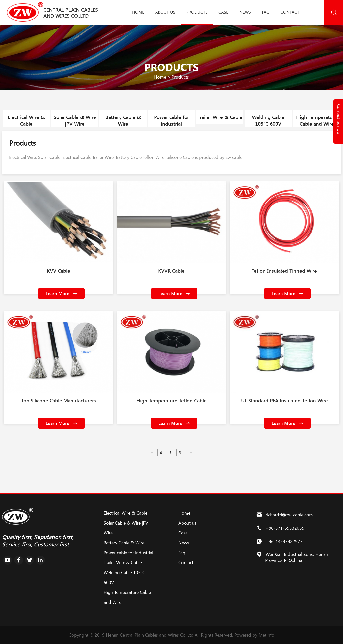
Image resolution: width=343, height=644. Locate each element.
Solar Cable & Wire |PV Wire (75, 120)
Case (223, 12)
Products (197, 12)
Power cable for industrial (171, 120)
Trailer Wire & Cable (220, 117)
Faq (266, 12)
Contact (290, 12)
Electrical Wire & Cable (26, 120)
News (245, 12)
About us (165, 12)
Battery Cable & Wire (123, 120)
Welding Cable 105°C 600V (268, 120)
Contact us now (339, 119)
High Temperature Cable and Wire (317, 120)
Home (138, 12)
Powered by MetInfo (254, 635)
